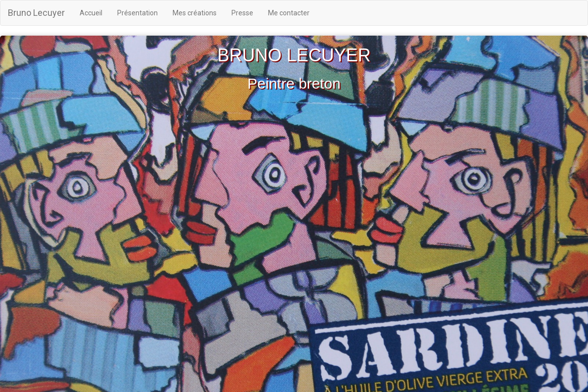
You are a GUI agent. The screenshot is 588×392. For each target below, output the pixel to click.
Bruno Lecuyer (36, 13)
